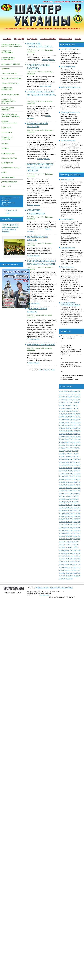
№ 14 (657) (62, 445)
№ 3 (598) (62, 502)
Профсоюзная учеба (10, 83)
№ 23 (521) (70, 573)
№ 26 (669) (62, 434)
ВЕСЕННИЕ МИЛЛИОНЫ (41, 345)
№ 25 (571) (77, 525)
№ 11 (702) (62, 402)
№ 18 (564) (62, 533)
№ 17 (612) (62, 488)
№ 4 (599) (75, 499)
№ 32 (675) (62, 428)
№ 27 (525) (62, 570)
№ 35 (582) (70, 516)
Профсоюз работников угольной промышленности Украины (54, 587)
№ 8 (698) (62, 405)
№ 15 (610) (77, 488)
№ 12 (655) (77, 445)
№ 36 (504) (62, 562)
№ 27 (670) (77, 431)
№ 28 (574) (77, 522)
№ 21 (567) (62, 530)
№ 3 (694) (75, 408)
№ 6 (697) (75, 405)
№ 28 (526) (77, 567)
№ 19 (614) (70, 485)
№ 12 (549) (62, 539)
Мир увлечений (8, 177)
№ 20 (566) (70, 530)
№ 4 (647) (68, 454)
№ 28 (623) (70, 476)
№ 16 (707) (70, 397)
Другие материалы (9, 182)
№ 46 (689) (70, 414)
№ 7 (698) (68, 405)
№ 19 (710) (69, 394)
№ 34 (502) (77, 562)
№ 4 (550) (75, 545)
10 (51, 369)
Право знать (6, 128)
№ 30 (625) (77, 474)
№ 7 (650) (68, 451)
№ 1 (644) (68, 456)
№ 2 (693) (62, 411)
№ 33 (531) (62, 564)
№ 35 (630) (62, 471)
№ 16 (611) (70, 488)
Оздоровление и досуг (11, 168)
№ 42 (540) (62, 556)
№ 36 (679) (77, 422)
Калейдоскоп (7, 163)
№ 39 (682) (77, 419)
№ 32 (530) (70, 564)
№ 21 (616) (77, 482)
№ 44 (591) (70, 508)
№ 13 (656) (70, 445)
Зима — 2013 (6, 187)
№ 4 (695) (68, 408)
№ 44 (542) (70, 553)
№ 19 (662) (70, 439)
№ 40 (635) (70, 465)
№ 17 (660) (62, 442)
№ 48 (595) (62, 505)
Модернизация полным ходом (70, 112)
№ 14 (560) (70, 536)
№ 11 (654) (62, 448)
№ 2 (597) (68, 502)
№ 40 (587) (77, 511)
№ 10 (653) (69, 448)
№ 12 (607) (77, 491)
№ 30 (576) (62, 522)
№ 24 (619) (77, 479)
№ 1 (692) (68, 411)
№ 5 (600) (68, 499)
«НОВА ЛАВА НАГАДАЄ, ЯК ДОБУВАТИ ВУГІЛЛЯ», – (42, 95)
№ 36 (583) (62, 516)
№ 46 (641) (70, 459)
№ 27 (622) (77, 476)
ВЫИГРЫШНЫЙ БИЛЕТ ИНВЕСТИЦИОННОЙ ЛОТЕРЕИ (40, 167)
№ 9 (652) (77, 448)
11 (54, 369)
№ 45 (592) (62, 508)
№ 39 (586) (62, 513)
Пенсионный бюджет (68, 219)
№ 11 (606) (62, 493)
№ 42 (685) (77, 417)
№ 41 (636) (62, 465)
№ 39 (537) (62, 559)
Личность (6, 69)
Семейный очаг (8, 153)
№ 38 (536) (70, 559)
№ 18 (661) (77, 439)
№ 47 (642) (62, 459)
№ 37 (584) (77, 513)
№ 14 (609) (62, 491)
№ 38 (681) (62, 422)
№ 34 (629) (70, 471)
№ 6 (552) (62, 545)
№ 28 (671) (70, 431)
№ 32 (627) (62, 474)
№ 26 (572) (70, 525)
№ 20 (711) (62, 394)
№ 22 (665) (70, 437)
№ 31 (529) (77, 564)
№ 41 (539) (70, 556)
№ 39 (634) (77, 465)
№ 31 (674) (70, 428)
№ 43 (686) (70, 417)
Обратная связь (48, 39)
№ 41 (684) (62, 419)
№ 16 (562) (77, 533)
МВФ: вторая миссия (68, 179)
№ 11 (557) (70, 539)
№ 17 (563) (70, 533)
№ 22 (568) (77, 528)
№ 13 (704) (70, 400)
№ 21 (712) (77, 391)
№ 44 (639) (62, 462)
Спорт (4, 172)
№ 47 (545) (70, 550)
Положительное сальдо (68, 140)
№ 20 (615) (62, 485)
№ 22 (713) (70, 391)
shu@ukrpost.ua (45, 595)
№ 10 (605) (69, 493)
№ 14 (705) (62, 400)
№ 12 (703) (77, 400)
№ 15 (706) (77, 397)
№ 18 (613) (77, 485)
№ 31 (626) (70, 474)
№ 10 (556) (77, 539)
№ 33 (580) (62, 519)
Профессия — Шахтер (11, 64)
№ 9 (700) (77, 402)
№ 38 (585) (70, 513)
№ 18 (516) (62, 579)
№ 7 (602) (68, 496)
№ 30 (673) (77, 428)
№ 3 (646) (75, 454)
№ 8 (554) (68, 542)
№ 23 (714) (62, 391)
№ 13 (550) (77, 536)
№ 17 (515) (70, 579)
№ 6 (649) (75, 451)
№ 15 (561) (62, 536)
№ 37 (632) (70, 468)
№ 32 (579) (70, 519)
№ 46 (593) (77, 505)
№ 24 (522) (62, 573)
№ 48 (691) (75, 411)
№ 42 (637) (77, 462)
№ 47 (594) (70, 505)
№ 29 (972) (62, 431)
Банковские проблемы (68, 248)
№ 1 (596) (75, 502)
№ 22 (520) (77, 573)
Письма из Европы (9, 158)
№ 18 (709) (77, 394)
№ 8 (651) (62, 451)
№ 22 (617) (70, 482)
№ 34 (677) (70, 425)
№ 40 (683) (70, 419)
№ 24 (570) (62, 528)
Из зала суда (7, 133)
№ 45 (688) (77, 414)
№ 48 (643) (75, 456)
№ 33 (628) (77, 471)
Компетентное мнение (11, 78)
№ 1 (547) (75, 547)
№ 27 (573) (62, 525)
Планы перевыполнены (68, 66)
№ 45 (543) (62, 553)
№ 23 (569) (70, 528)
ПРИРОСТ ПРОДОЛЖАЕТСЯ (71, 49)
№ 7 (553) (75, 542)
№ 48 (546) (62, 550)
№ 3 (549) (62, 547)
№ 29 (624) (62, 476)
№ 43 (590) (77, 508)
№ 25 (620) (70, 479)
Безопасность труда (10, 95)
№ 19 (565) (77, 530)
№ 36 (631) (77, 468)
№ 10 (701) (69, 402)
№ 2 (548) (68, 547)
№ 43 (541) (77, 553)
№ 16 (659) (70, 442)
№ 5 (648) (62, 454)
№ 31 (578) (77, 519)
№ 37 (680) (70, 422)
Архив (78, 39)
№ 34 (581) (77, 516)
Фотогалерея (65, 39)
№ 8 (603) (62, 496)
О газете (7, 39)
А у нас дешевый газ (67, 267)
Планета (5, 149)
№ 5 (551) (68, 545)
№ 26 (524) (70, 570)
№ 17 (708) (62, 397)
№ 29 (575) (70, 522)
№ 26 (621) (62, 479)
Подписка (32, 39)
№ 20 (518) (70, 576)
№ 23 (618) (62, 482)
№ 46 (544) (77, 550)
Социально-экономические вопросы (8, 101)
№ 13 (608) (70, 491)
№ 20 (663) (62, 439)
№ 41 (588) (70, 511)
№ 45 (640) (77, 459)
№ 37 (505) (77, 559)
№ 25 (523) (77, 570)
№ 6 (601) (75, 496)
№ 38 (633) (62, 468)
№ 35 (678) (62, 425)
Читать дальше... (49, 60)
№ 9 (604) (77, 493)
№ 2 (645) (62, 456)
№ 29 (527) (70, 567)
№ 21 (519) (62, 576)
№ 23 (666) (62, 437)
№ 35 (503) (70, 562)
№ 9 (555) (62, 542)
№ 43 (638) (70, 462)
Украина (5, 144)
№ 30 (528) (62, 567)
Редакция (19, 39)
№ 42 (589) (62, 511)
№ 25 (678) (70, 434)
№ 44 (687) (62, 417)
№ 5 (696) (62, 408)
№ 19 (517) (77, 576)
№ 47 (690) (62, 414)
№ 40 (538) (77, 556)
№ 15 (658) (77, 442)
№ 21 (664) (77, 437)
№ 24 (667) (77, 434)
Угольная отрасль (9, 74)
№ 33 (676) (77, 425)
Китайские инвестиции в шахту (71, 87)
